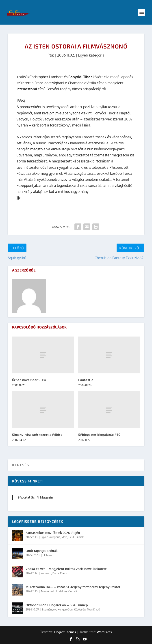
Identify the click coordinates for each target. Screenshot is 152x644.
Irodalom (46, 573)
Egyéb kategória (91, 55)
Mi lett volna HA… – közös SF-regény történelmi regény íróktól (73, 587)
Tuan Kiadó (93, 609)
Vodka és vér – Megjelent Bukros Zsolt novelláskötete (66, 569)
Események (48, 591)
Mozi (64, 537)
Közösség (80, 609)
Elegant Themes (65, 632)
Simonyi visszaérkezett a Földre (37, 435)
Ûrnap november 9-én (29, 380)
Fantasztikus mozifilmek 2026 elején (53, 533)
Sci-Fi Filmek (76, 537)
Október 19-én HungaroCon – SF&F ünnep (57, 605)
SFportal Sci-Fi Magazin (35, 497)
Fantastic (86, 380)
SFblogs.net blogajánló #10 (99, 435)
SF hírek (47, 555)
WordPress (104, 632)
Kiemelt (73, 591)
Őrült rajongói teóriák (42, 551)
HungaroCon (65, 609)
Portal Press (60, 573)
